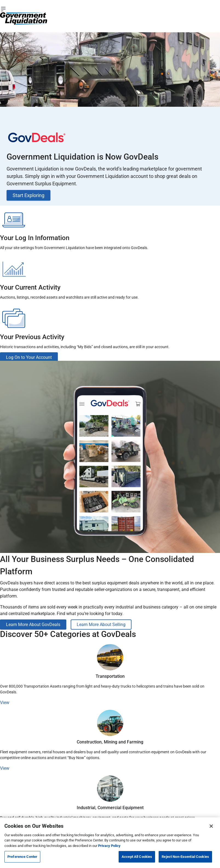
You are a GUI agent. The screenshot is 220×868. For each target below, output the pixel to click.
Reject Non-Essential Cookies (185, 857)
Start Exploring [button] (28, 195)
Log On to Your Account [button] (29, 357)
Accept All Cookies (137, 857)
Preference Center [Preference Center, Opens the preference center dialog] (22, 857)
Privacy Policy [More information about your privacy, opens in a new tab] (109, 846)
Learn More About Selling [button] (101, 625)
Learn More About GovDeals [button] (33, 625)
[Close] (211, 826)
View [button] (5, 703)
